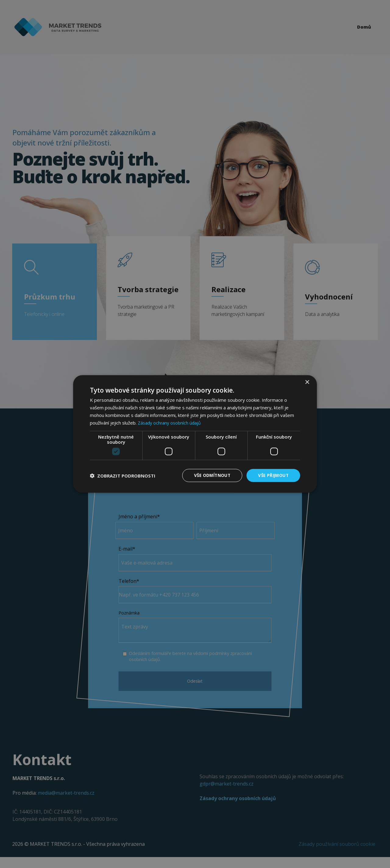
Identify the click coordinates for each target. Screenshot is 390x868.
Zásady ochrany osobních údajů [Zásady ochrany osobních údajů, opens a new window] (170, 422)
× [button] (307, 382)
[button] (123, 476)
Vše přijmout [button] (273, 475)
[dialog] (195, 434)
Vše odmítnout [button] (210, 475)
